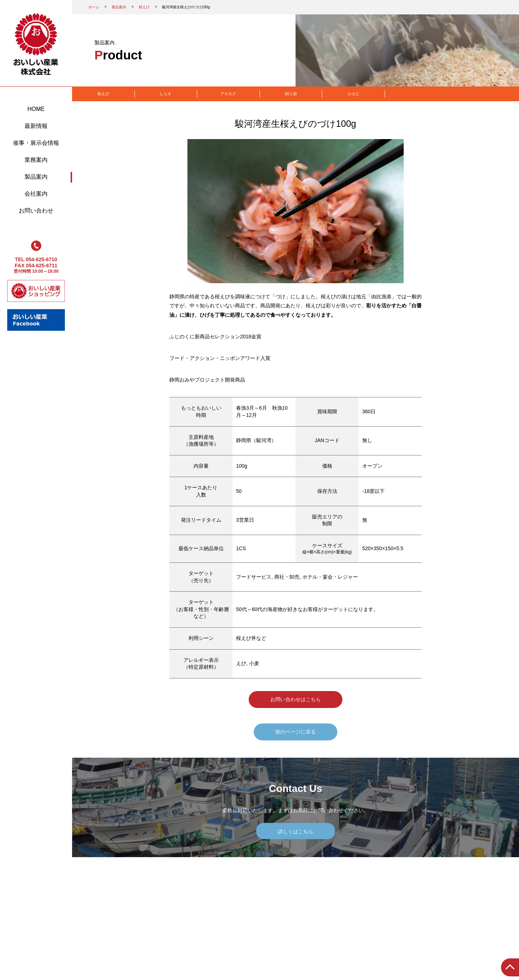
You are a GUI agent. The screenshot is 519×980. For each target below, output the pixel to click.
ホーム (94, 7)
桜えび (144, 7)
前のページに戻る (296, 732)
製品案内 (36, 177)
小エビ (353, 94)
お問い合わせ (36, 211)
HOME (36, 109)
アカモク (228, 94)
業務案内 (36, 160)
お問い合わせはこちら (296, 699)
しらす (166, 94)
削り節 (291, 94)
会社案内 (36, 194)
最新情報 (36, 126)
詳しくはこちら (296, 832)
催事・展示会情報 (36, 143)
